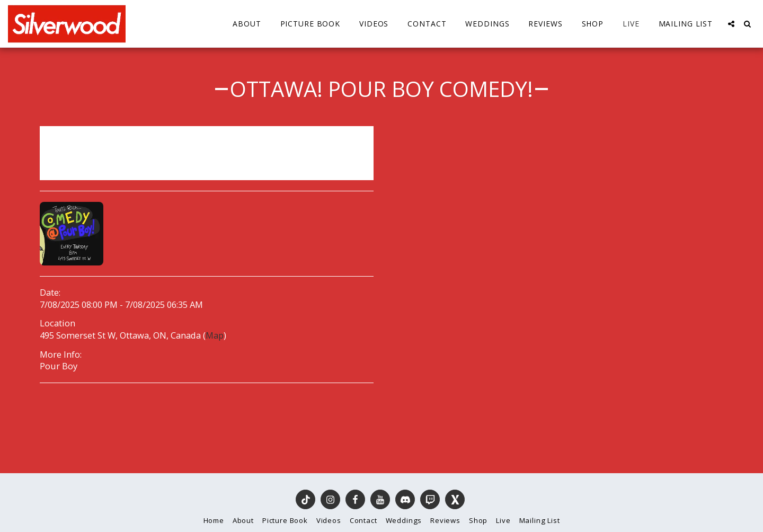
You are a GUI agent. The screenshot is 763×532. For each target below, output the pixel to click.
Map (215, 335)
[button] (731, 24)
